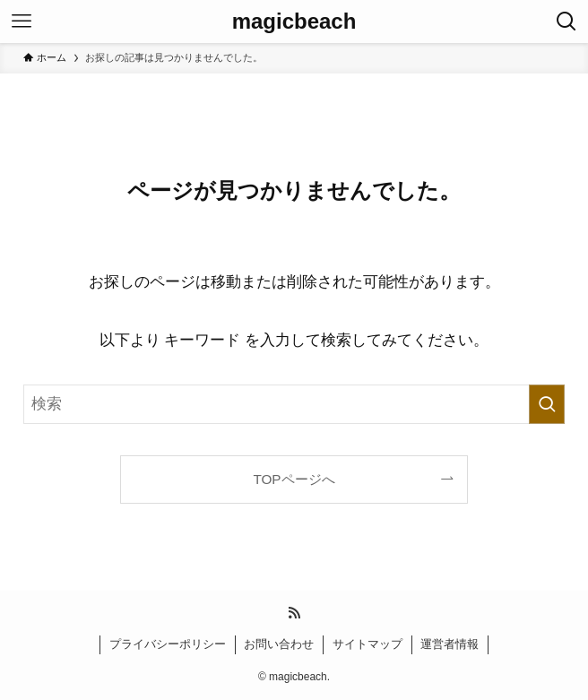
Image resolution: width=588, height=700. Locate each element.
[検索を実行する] (547, 404)
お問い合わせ (279, 644)
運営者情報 (450, 644)
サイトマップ (367, 644)
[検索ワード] (294, 404)
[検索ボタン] (566, 22)
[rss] (294, 613)
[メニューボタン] (22, 22)
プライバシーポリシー (168, 644)
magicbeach (294, 22)
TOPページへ (294, 479)
